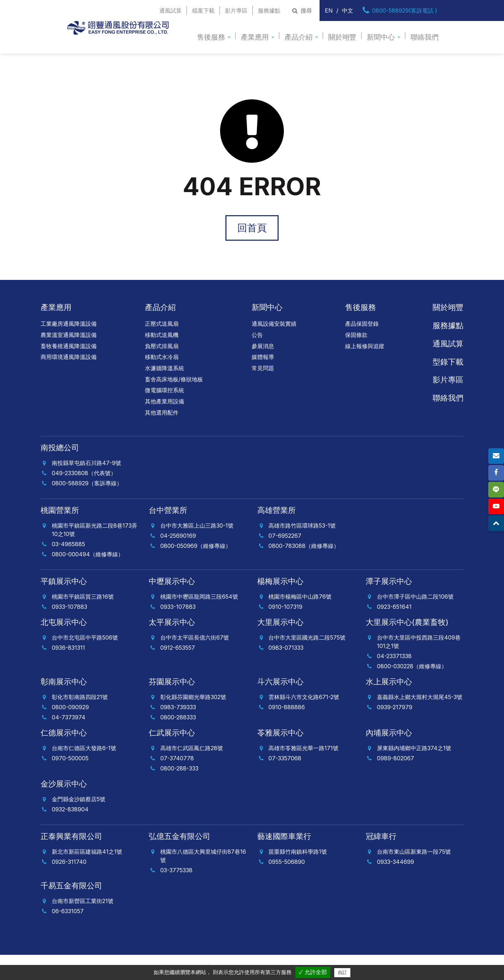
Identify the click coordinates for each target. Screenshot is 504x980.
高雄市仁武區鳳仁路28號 (192, 748)
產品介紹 (299, 37)
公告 (257, 335)
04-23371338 (394, 656)
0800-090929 (70, 707)
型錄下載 (448, 362)
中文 (348, 10)
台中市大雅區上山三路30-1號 (197, 526)
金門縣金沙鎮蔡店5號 (79, 799)
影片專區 (236, 10)
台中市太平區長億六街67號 (195, 637)
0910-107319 (285, 607)
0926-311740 (69, 862)
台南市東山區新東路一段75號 (414, 852)
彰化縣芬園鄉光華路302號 (193, 697)
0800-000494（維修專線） (88, 554)
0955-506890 (287, 862)
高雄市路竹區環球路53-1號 (302, 526)
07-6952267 (285, 536)
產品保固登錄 (362, 324)
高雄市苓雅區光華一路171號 (303, 748)
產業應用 (255, 37)
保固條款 (356, 335)
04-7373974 (69, 717)
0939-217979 (395, 707)
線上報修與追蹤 (365, 346)
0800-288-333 (179, 768)
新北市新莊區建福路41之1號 (87, 852)
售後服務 (211, 37)
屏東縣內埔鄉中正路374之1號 (414, 748)
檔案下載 (203, 10)
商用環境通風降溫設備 (69, 357)
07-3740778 (177, 758)
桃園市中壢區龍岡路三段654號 (199, 597)
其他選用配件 (162, 413)
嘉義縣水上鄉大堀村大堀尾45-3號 (420, 697)
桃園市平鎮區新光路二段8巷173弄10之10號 (94, 530)
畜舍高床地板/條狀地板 (174, 379)
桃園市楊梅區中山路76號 (300, 597)
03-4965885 (68, 544)
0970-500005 (70, 758)
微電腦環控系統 (164, 390)
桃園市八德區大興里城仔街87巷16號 (203, 856)
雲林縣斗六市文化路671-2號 (304, 697)
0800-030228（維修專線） (412, 666)
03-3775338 (176, 870)
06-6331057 (68, 911)
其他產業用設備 (164, 401)
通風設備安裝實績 (274, 324)
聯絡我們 (425, 37)
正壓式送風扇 (162, 324)
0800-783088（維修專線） (304, 546)
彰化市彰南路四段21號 (80, 697)
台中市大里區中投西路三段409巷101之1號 (419, 642)
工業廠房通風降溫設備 (69, 324)
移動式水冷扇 (162, 357)
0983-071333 (286, 648)
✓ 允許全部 (313, 972)
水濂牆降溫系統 (164, 368)
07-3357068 (285, 758)
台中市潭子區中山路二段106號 (415, 597)
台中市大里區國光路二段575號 (307, 637)
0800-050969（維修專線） (196, 546)
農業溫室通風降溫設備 (69, 335)
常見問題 (263, 368)
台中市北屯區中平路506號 (85, 637)
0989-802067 (395, 758)
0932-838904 (70, 809)
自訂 (342, 972)
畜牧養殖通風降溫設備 (69, 346)
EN (329, 10)
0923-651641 (394, 607)
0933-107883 (69, 607)
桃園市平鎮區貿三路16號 (83, 597)
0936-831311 (68, 648)
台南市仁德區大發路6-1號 (84, 748)
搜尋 (301, 10)
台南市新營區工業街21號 (83, 901)
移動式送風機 (162, 335)
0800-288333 (178, 717)
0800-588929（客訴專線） (87, 483)
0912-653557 (178, 648)
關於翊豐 (342, 37)
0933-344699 (395, 862)
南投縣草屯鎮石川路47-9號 (86, 463)
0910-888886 (287, 707)
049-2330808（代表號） (84, 473)
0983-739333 (178, 707)
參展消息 (263, 346)
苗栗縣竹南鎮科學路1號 (298, 852)
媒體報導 (263, 357)
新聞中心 (381, 37)
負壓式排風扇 (162, 346)
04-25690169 (178, 536)
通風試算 (170, 10)
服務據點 (269, 10)
